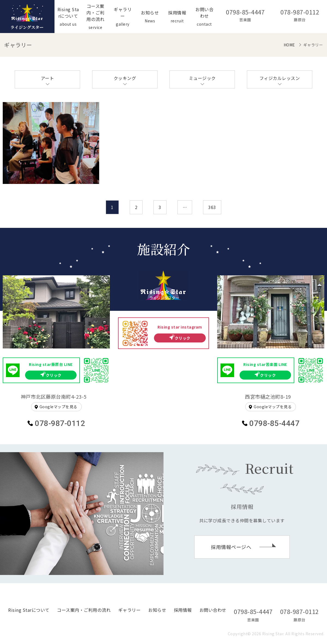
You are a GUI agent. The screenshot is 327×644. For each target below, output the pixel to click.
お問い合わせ (213, 610)
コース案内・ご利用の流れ (84, 610)
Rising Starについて (29, 610)
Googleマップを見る (58, 407)
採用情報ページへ (231, 547)
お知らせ (157, 610)
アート (48, 78)
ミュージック (202, 78)
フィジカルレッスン (280, 78)
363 (212, 207)
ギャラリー (130, 610)
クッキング (125, 78)
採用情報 (183, 610)
